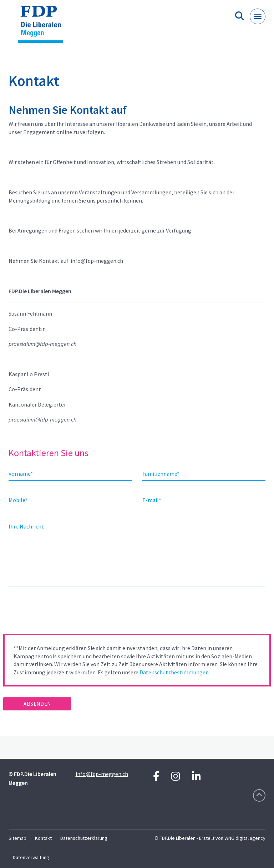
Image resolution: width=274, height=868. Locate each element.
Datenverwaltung (31, 857)
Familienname (161, 474)
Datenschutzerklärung (84, 838)
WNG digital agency (245, 838)
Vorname (21, 474)
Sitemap (17, 838)
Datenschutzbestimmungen (174, 672)
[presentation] (57, 613)
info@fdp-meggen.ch (102, 774)
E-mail (152, 500)
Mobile (18, 500)
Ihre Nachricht (26, 526)
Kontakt (43, 838)
